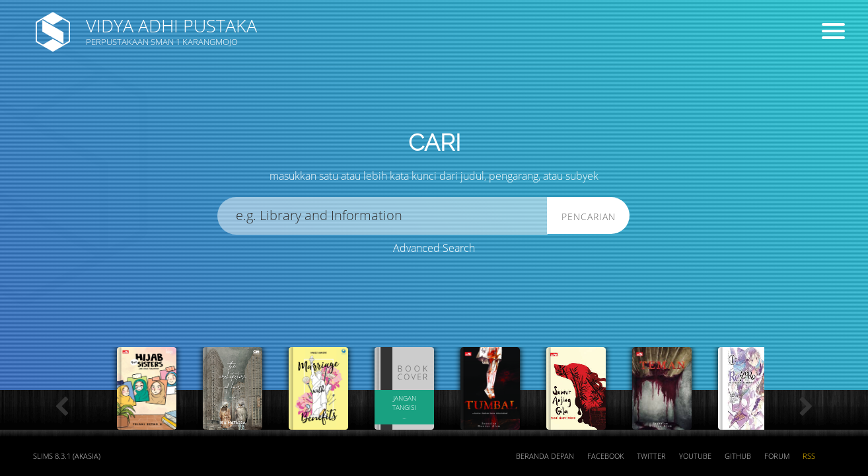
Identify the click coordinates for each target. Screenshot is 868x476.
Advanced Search (434, 248)
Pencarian (589, 217)
